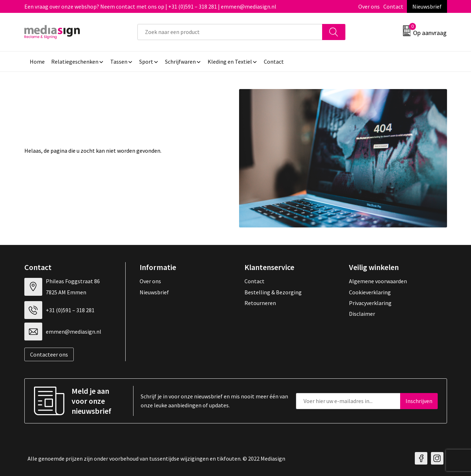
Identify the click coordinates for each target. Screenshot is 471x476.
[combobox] (230, 32)
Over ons (369, 6)
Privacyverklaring (370, 303)
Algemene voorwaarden (378, 281)
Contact (393, 6)
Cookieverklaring (370, 292)
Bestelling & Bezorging (273, 292)
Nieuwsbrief (427, 6)
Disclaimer (362, 314)
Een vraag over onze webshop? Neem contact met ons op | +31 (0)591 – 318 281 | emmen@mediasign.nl (150, 6)
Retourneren (260, 303)
